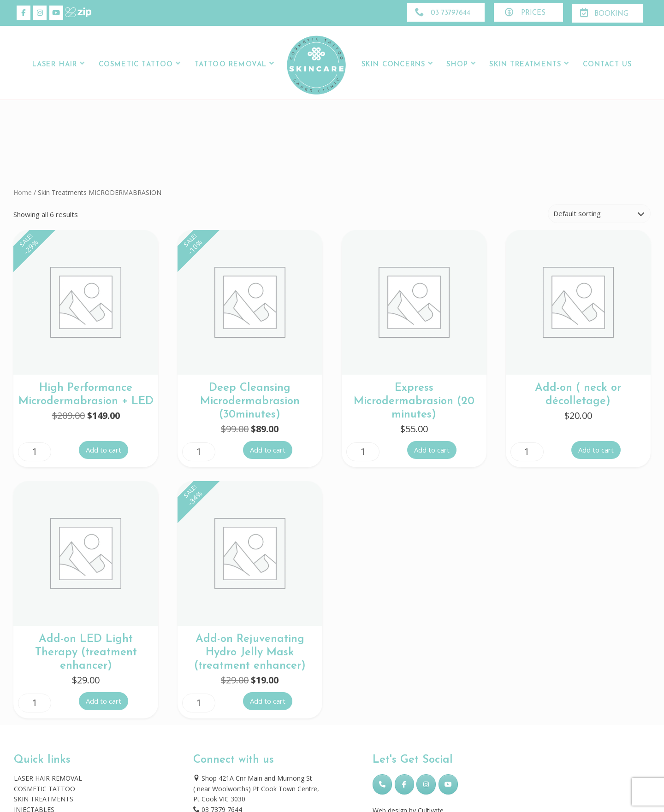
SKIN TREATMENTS (44, 799)
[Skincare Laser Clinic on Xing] (72, 13)
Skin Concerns (393, 65)
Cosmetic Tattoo (136, 65)
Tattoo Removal (231, 65)
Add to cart (104, 450)
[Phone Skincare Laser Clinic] (382, 784)
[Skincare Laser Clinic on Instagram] (40, 13)
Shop (457, 65)
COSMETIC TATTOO (44, 789)
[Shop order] (599, 214)
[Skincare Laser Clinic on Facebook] (24, 13)
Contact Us (608, 65)
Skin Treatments (525, 65)
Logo (317, 65)
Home (23, 192)
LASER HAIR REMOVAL (48, 778)
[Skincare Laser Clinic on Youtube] (56, 13)
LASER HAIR (55, 65)
